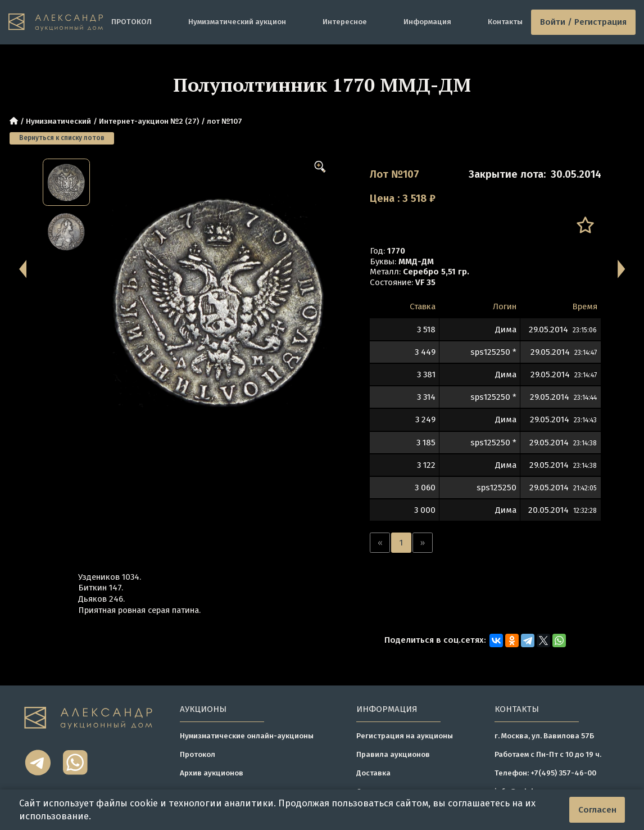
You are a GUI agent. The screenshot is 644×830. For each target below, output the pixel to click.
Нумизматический (58, 121)
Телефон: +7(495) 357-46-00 (545, 773)
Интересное (345, 22)
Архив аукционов (212, 773)
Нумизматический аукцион (237, 22)
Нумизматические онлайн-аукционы (247, 736)
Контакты (505, 22)
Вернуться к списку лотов (62, 138)
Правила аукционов (393, 754)
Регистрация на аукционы (405, 736)
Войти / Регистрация (583, 22)
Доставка (373, 773)
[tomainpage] (56, 22)
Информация (427, 22)
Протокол (198, 754)
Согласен (597, 810)
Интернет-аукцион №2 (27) (149, 121)
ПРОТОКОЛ (131, 22)
